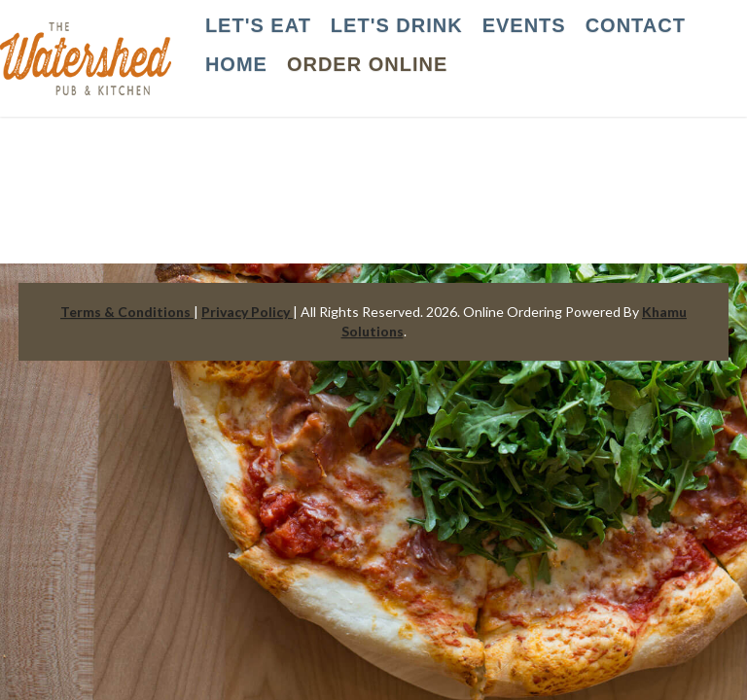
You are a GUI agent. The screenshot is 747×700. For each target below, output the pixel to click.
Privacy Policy (247, 312)
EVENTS (524, 25)
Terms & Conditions (127, 312)
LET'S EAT (258, 25)
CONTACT (636, 25)
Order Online (367, 64)
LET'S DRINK (397, 25)
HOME (236, 64)
